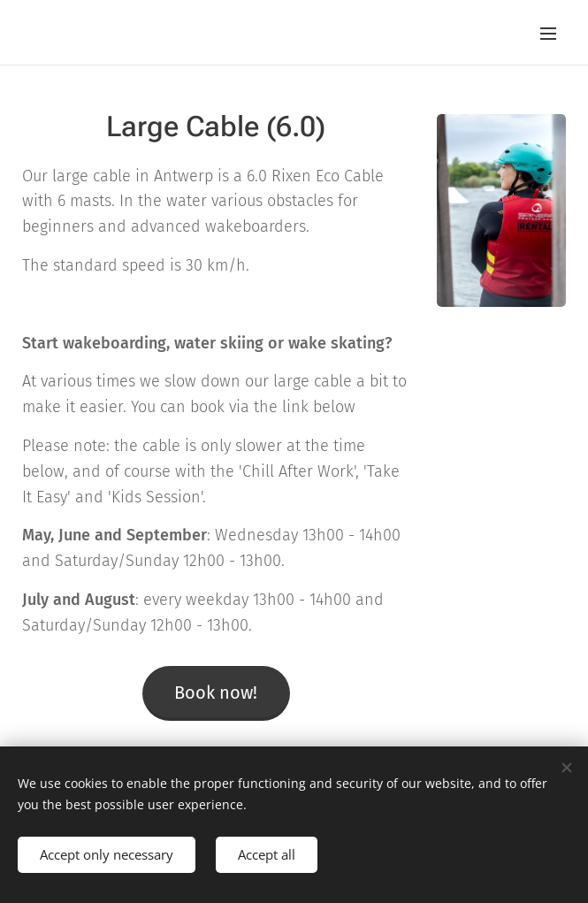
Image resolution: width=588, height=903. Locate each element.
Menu (548, 34)
